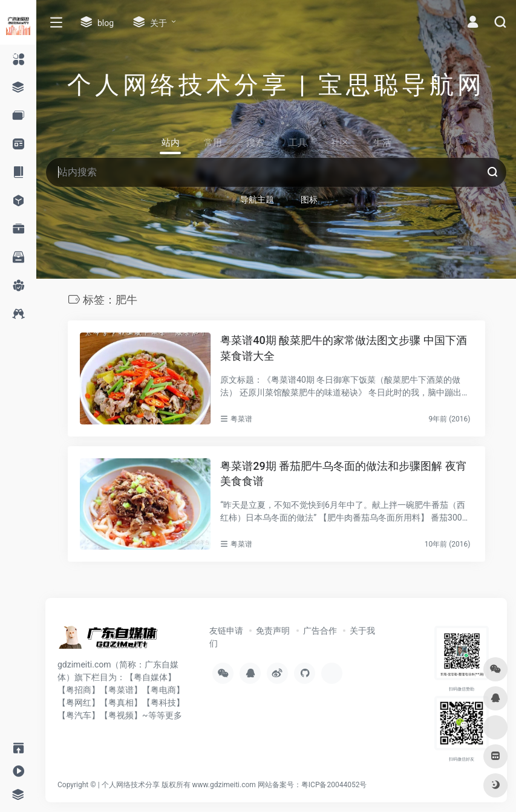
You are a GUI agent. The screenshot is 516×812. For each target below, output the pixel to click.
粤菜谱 (241, 419)
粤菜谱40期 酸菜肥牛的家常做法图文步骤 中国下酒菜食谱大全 (343, 348)
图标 (309, 200)
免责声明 (273, 631)
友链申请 (226, 631)
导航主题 (257, 200)
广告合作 (320, 631)
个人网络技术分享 (131, 785)
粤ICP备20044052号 (334, 785)
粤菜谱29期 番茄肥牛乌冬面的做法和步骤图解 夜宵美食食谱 (343, 474)
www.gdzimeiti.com (224, 785)
